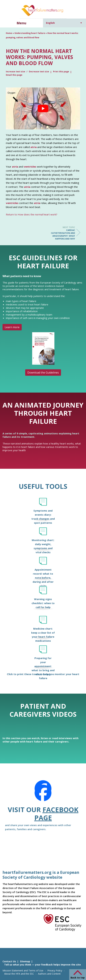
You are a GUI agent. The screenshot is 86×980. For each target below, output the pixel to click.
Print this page (61, 72)
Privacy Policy (55, 970)
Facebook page (56, 814)
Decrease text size (39, 72)
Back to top (78, 978)
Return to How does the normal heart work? (32, 214)
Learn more (12, 327)
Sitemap (25, 961)
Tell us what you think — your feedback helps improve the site (42, 965)
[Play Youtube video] (43, 108)
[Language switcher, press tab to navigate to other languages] (64, 23)
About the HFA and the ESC (19, 974)
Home (9, 33)
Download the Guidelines (43, 373)
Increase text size (16, 72)
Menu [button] (21, 23)
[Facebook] (43, 793)
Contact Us (9, 961)
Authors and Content (49, 974)
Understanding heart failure (30, 33)
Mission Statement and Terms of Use (23, 970)
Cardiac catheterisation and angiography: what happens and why (62, 233)
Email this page (14, 75)
